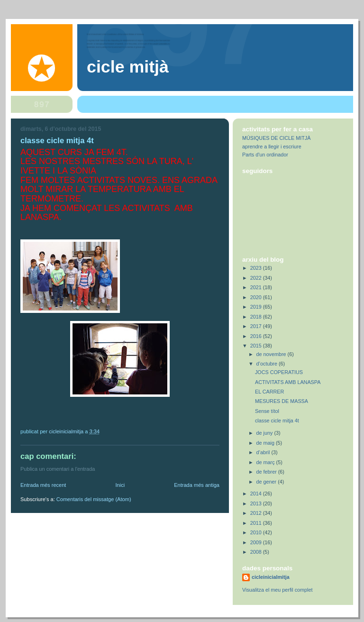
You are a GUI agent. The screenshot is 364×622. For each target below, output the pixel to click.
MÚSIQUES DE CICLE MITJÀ (276, 138)
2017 (257, 326)
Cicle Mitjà (128, 67)
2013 (257, 503)
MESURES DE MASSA (282, 401)
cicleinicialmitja (271, 577)
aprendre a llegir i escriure (272, 146)
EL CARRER (269, 392)
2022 (257, 278)
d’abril (264, 452)
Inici (120, 485)
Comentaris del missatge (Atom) (94, 499)
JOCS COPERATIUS (279, 372)
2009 (257, 542)
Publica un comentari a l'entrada (58, 469)
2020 (257, 297)
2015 (257, 346)
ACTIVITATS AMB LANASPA (288, 382)
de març (266, 462)
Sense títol (267, 411)
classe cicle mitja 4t (277, 421)
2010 (257, 532)
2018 (257, 317)
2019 (257, 307)
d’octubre (268, 364)
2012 (257, 513)
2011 (257, 523)
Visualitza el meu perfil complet (277, 590)
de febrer (267, 472)
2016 (257, 336)
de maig (266, 443)
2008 (257, 552)
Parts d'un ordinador (265, 155)
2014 (257, 494)
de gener (267, 482)
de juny (265, 433)
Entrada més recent (43, 485)
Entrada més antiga (197, 485)
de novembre (272, 354)
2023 (257, 268)
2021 (257, 287)
